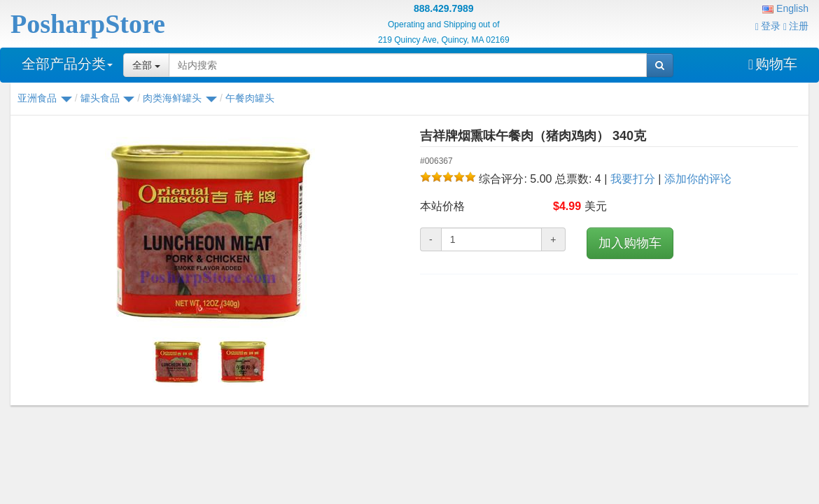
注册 (796, 26)
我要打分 (633, 179)
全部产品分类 (67, 64)
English (785, 8)
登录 (768, 26)
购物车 (773, 64)
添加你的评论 (698, 179)
